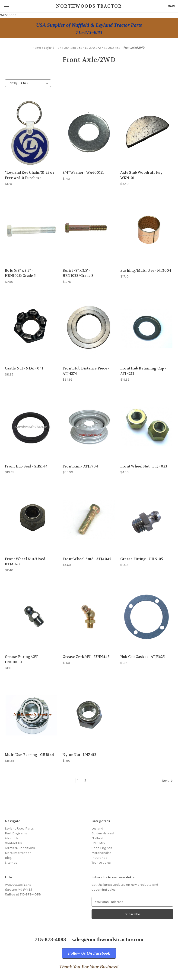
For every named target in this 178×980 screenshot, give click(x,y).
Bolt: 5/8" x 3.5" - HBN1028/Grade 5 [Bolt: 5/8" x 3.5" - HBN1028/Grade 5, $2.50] (20, 273)
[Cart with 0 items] (172, 6)
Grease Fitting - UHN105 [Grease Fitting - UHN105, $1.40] (142, 559)
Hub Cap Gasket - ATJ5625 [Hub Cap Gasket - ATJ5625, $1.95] (143, 657)
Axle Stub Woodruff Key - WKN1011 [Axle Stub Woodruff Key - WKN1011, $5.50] (142, 175)
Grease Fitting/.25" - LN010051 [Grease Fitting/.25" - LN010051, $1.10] (22, 659)
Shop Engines (102, 848)
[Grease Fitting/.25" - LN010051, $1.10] (31, 617)
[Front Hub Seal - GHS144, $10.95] (31, 426)
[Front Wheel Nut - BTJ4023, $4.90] (147, 426)
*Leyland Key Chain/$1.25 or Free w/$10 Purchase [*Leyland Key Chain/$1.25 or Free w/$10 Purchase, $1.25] (30, 175)
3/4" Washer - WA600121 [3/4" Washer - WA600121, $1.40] (83, 173)
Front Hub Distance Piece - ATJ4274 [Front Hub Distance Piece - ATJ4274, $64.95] (86, 371)
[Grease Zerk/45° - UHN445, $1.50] (89, 617)
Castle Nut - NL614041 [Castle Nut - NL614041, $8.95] (24, 368)
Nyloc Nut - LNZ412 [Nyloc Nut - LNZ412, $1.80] (79, 755)
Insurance (99, 858)
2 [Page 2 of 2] (85, 780)
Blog (8, 858)
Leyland (97, 828)
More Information (18, 853)
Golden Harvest (103, 833)
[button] (89, 953)
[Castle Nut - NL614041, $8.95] (31, 329)
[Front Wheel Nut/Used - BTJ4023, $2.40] (31, 519)
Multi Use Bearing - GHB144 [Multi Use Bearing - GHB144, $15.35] (30, 755)
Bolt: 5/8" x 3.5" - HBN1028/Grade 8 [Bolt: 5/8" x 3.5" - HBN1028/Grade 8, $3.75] (78, 273)
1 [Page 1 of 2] (78, 780)
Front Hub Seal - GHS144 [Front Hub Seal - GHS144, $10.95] (26, 466)
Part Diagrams (16, 833)
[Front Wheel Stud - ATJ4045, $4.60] (89, 519)
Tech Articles (101, 863)
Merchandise (101, 853)
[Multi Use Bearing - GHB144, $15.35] (31, 715)
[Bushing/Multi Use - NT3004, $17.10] (147, 231)
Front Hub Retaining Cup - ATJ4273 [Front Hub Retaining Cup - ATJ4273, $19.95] (143, 371)
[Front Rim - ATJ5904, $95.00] (89, 426)
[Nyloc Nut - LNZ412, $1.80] (89, 715)
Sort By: (13, 83)
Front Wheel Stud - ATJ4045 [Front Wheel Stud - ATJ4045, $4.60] (87, 559)
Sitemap (11, 863)
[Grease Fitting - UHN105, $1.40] (147, 519)
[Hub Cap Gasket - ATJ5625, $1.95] (147, 617)
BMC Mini (99, 843)
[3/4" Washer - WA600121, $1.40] (89, 133)
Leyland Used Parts (19, 828)
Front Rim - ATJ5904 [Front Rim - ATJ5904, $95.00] (80, 466)
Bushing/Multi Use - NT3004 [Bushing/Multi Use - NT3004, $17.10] (146, 271)
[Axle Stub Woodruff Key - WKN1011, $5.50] (147, 133)
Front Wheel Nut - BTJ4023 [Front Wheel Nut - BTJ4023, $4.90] (144, 466)
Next (167, 781)
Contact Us (13, 843)
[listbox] (35, 83)
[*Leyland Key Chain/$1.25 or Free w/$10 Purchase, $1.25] (31, 133)
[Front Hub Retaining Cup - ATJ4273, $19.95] (147, 329)
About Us (12, 838)
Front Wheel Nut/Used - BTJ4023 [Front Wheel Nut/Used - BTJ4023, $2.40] (26, 562)
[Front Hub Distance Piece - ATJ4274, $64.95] (89, 329)
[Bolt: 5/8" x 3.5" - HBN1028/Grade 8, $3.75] (89, 231)
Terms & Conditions (20, 848)
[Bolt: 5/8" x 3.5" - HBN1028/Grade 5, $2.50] (31, 231)
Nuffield (97, 838)
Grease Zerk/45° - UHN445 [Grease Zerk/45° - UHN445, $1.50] (86, 657)
